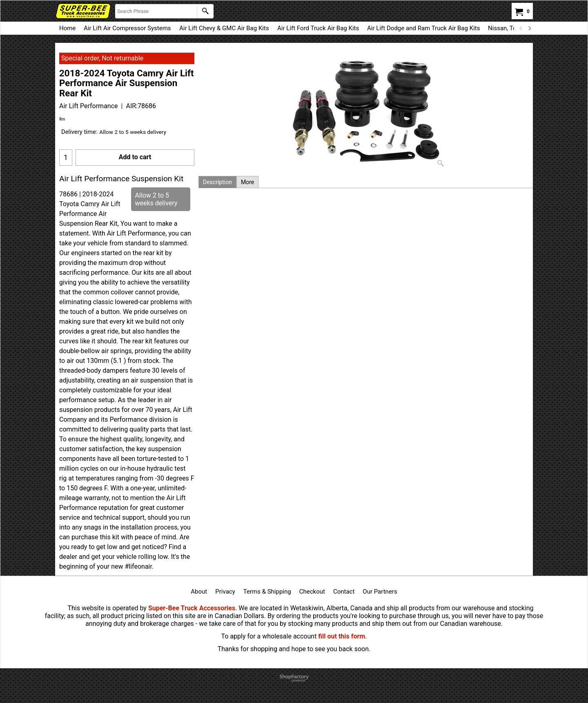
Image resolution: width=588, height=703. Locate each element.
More (247, 182)
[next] (529, 28)
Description (217, 182)
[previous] (521, 28)
